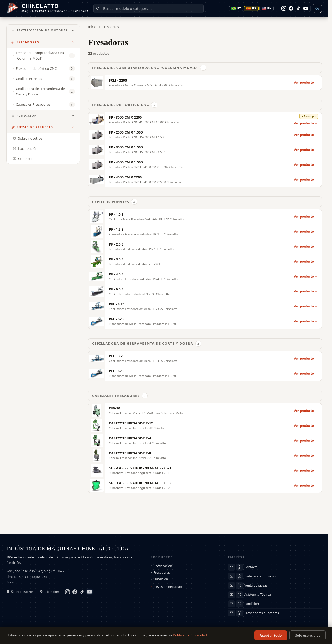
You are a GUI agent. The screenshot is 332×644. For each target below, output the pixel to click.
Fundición (24, 116)
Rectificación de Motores (39, 30)
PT (236, 8)
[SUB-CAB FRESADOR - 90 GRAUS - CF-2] (205, 485)
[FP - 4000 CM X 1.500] (205, 164)
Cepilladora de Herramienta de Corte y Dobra (147, 344)
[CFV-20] (205, 411)
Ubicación (49, 592)
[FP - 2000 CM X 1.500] (205, 135)
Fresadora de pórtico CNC (125, 105)
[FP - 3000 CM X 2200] (205, 120)
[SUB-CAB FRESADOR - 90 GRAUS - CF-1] (205, 470)
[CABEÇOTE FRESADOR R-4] (205, 440)
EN (267, 8)
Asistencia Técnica (258, 595)
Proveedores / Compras (262, 613)
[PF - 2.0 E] (205, 247)
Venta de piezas (256, 585)
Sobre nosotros (20, 592)
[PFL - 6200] (205, 321)
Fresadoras (25, 42)
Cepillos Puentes (115, 202)
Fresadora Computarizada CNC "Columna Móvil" (149, 68)
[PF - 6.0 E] (205, 291)
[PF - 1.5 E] (205, 232)
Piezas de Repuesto (32, 127)
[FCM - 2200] (205, 83)
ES (251, 8)
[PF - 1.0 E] (205, 217)
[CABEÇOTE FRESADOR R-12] (205, 425)
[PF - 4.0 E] (205, 276)
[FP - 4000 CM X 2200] (205, 179)
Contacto (251, 567)
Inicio (92, 27)
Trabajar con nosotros (260, 576)
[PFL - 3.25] (205, 306)
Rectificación (161, 566)
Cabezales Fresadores (120, 396)
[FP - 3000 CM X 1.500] (205, 150)
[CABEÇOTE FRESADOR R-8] (205, 455)
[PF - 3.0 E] (205, 262)
